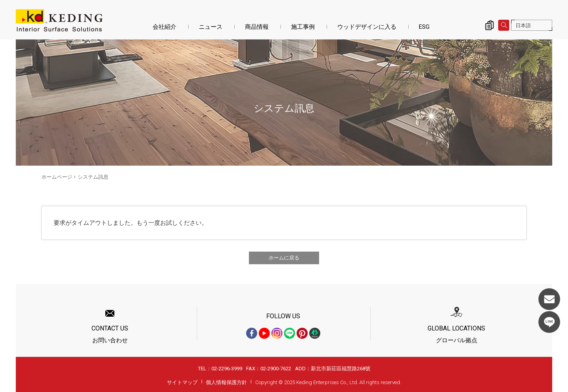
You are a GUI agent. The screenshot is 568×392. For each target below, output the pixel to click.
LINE (549, 322)
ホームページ (57, 177)
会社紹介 (164, 27)
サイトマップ (182, 382)
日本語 (523, 25)
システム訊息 (93, 177)
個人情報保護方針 (226, 382)
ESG (424, 27)
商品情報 (257, 27)
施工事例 (303, 27)
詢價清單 (490, 25)
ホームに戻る (284, 258)
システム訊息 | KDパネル (59, 21)
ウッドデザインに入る (367, 27)
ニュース (211, 27)
